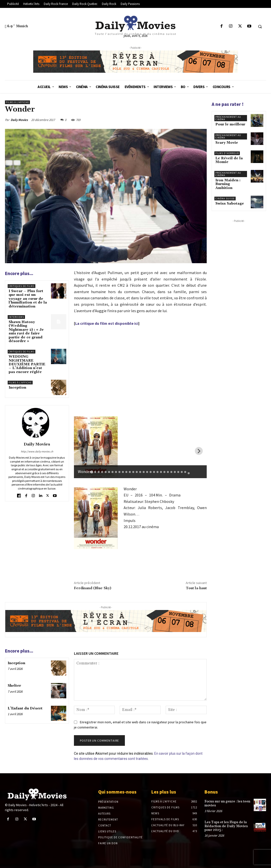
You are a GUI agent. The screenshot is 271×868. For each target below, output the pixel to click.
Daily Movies (19, 120)
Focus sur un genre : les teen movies (227, 803)
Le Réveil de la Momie (229, 160)
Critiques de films (22, 286)
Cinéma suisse (225, 199)
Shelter (14, 686)
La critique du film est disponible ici (107, 323)
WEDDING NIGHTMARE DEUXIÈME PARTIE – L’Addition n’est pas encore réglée (27, 364)
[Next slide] (199, 451)
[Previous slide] (82, 451)
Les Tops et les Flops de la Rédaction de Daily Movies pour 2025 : (226, 826)
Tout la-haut (196, 588)
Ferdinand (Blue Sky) (93, 588)
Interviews (16, 317)
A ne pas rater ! (228, 104)
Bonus (211, 792)
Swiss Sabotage (230, 204)
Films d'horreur (227, 153)
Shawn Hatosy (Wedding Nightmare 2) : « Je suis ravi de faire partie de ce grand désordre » (26, 332)
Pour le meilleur (230, 124)
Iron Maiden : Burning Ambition (228, 184)
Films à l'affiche (17, 102)
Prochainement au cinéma (228, 118)
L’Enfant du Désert (25, 708)
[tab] (92, 472)
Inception (17, 388)
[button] (260, 26)
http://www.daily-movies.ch (37, 451)
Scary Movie (227, 143)
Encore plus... (19, 273)
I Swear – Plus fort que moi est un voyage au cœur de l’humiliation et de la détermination (28, 299)
